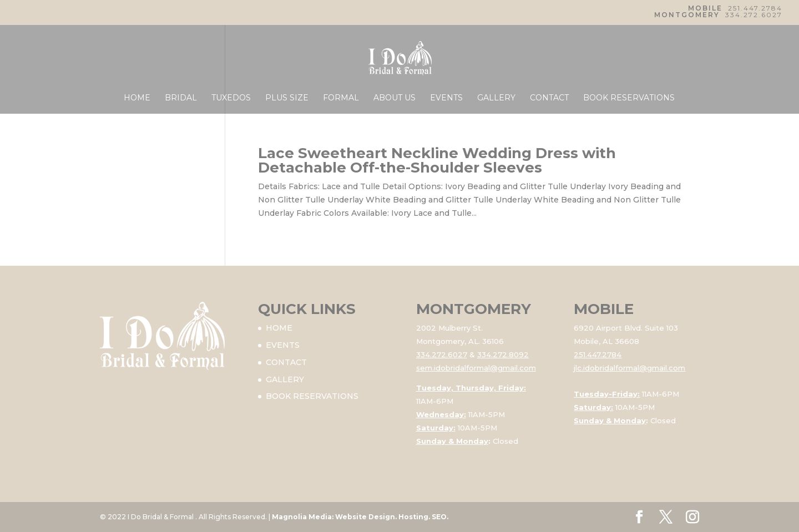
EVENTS (446, 98)
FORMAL (341, 98)
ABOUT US (395, 98)
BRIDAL (181, 98)
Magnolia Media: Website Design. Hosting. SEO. (360, 517)
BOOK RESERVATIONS (629, 98)
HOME (137, 98)
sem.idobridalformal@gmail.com (476, 368)
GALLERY (496, 98)
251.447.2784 (755, 8)
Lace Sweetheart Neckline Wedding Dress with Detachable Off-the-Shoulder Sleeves (437, 160)
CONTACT (549, 98)
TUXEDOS (231, 98)
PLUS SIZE (287, 98)
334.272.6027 (754, 15)
